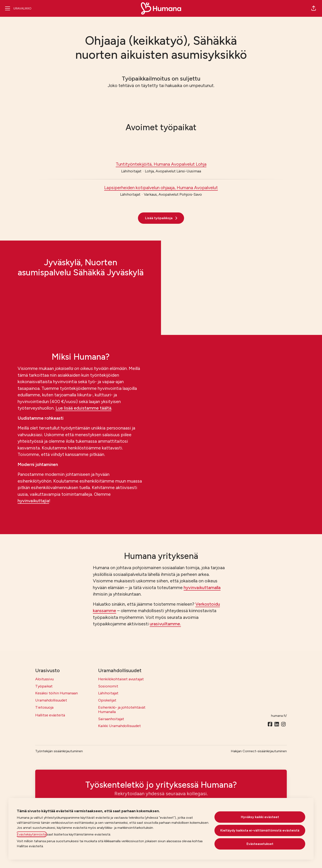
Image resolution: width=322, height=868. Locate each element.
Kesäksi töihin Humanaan (56, 693)
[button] (314, 8)
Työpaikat (44, 686)
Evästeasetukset (260, 844)
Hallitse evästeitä (50, 715)
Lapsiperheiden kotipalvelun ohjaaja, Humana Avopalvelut (161, 188)
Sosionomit (108, 686)
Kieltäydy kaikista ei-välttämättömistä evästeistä (260, 830)
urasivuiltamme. (165, 624)
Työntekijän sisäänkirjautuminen (59, 751)
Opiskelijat (107, 700)
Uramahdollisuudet (51, 700)
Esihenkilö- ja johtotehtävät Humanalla (122, 710)
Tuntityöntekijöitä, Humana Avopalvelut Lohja (161, 164)
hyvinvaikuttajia (33, 501)
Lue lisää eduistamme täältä (83, 408)
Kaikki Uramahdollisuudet (119, 726)
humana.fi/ (279, 716)
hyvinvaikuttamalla (202, 588)
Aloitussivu (44, 679)
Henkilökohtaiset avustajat (121, 679)
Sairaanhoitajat (111, 719)
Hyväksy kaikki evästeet (260, 817)
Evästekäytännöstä (31, 834)
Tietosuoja (44, 707)
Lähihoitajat (108, 693)
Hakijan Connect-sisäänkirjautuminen (259, 751)
